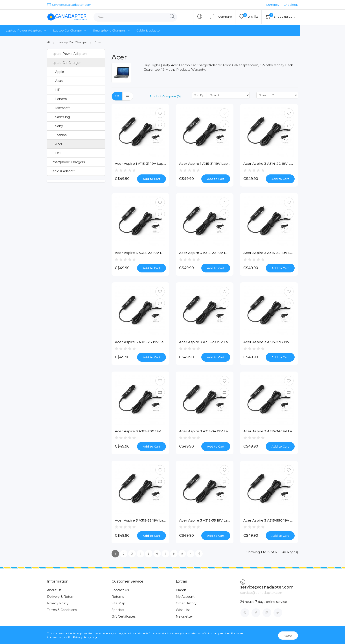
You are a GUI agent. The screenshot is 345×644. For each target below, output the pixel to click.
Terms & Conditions (62, 610)
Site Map (118, 603)
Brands (181, 590)
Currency (273, 5)
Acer (99, 42)
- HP (55, 90)
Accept (288, 636)
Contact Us (120, 590)
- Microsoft (60, 108)
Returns (118, 597)
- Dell (56, 153)
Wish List (183, 610)
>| (199, 554)
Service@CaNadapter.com (69, 5)
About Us (54, 590)
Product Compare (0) (165, 96)
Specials (118, 610)
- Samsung (60, 117)
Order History (186, 603)
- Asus (57, 81)
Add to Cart (151, 179)
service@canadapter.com (267, 585)
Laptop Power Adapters (72, 31)
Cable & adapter (193, 30)
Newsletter (184, 616)
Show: (263, 95)
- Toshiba (59, 135)
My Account (185, 597)
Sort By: (199, 95)
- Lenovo (59, 99)
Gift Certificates (124, 616)
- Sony (57, 126)
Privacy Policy (58, 603)
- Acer (56, 144)
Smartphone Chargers (157, 31)
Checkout (291, 5)
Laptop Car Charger (115, 31)
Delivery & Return (61, 597)
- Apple (57, 72)
